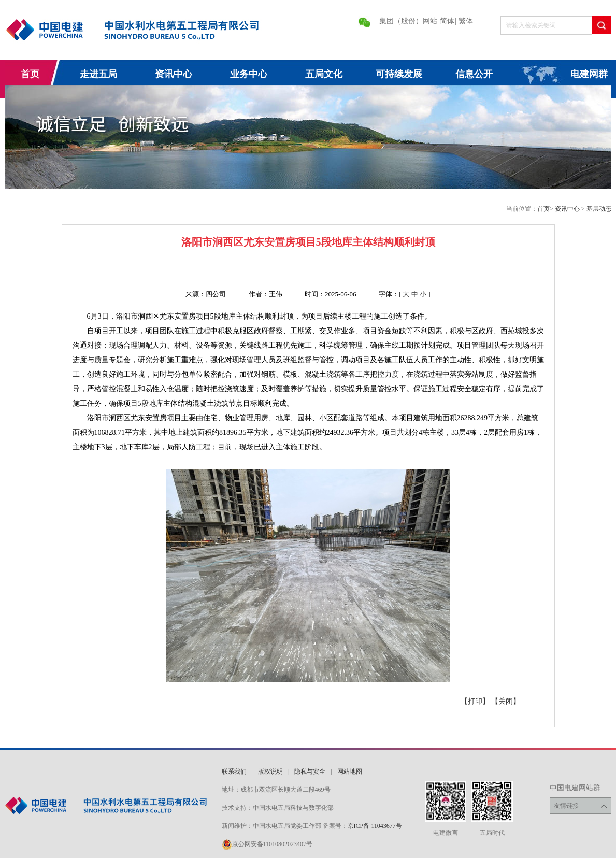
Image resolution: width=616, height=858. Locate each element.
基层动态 (599, 209)
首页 (30, 74)
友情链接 (581, 806)
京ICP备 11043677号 (375, 826)
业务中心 (249, 74)
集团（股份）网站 (408, 21)
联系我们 (234, 771)
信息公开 (474, 74)
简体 (447, 21)
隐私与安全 (310, 771)
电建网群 (589, 74)
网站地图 (350, 771)
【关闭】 (506, 701)
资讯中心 (174, 74)
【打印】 (475, 701)
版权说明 (270, 771)
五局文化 (324, 74)
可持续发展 (399, 74)
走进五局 (98, 74)
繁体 (466, 21)
